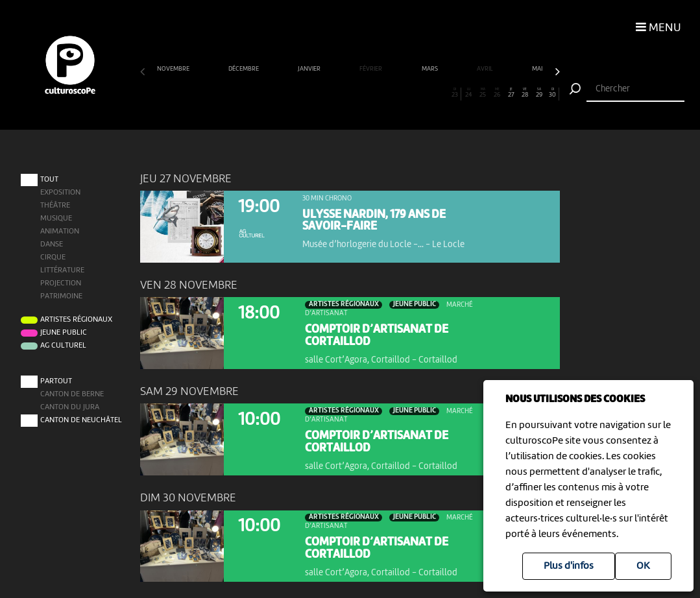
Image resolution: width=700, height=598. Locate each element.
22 (441, 93)
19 (399, 93)
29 (539, 93)
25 (483, 93)
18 (385, 93)
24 (469, 93)
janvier (310, 69)
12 (301, 93)
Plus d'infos (569, 566)
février (371, 69)
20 (413, 93)
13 (315, 93)
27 (511, 93)
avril (486, 69)
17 (371, 93)
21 (427, 93)
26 (497, 93)
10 (273, 93)
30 (553, 93)
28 (525, 93)
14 (329, 93)
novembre (174, 69)
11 (287, 93)
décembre (244, 69)
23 (455, 93)
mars (430, 69)
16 (357, 93)
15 (343, 93)
